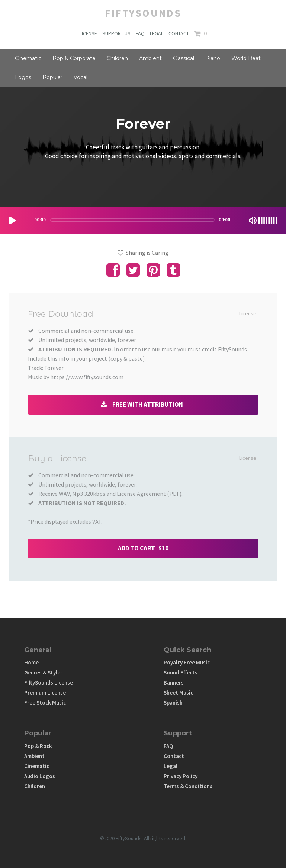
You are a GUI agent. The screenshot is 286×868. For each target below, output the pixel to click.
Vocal (81, 77)
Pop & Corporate (74, 58)
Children (117, 58)
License (248, 313)
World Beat (246, 58)
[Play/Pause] (12, 220)
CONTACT (179, 33)
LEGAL (157, 33)
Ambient (150, 58)
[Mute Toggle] (253, 220)
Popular (52, 77)
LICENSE (88, 33)
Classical (184, 58)
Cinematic (28, 58)
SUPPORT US (116, 33)
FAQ (140, 33)
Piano (213, 58)
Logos (23, 77)
